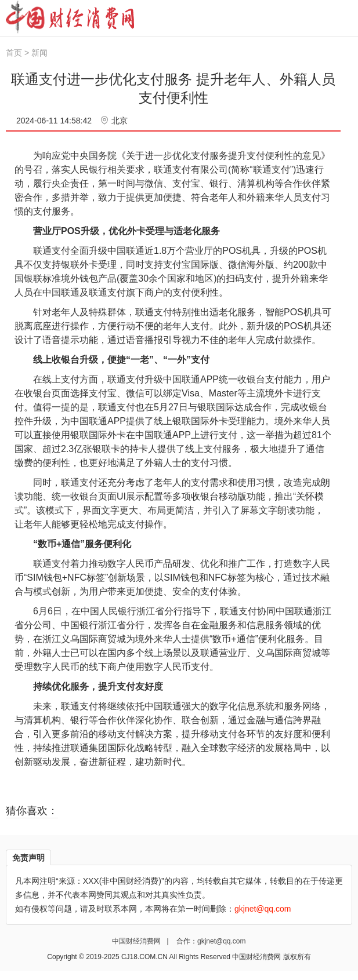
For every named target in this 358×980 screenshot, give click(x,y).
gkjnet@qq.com (222, 941)
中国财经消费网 (137, 941)
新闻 (39, 53)
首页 (14, 53)
